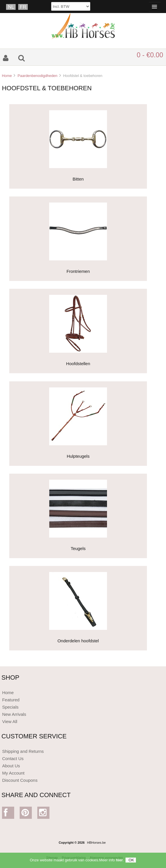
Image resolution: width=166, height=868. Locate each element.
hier (119, 862)
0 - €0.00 (150, 55)
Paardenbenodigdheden (38, 76)
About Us (11, 766)
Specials (10, 707)
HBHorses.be (96, 843)
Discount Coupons (20, 780)
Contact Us (13, 758)
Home (7, 76)
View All (10, 721)
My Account (13, 773)
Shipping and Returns (23, 751)
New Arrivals (14, 714)
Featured (11, 700)
